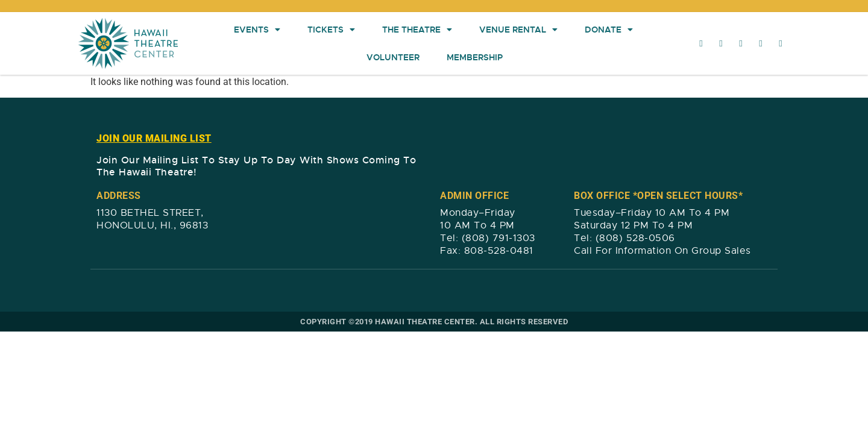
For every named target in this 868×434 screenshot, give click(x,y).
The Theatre (417, 30)
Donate (609, 30)
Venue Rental (518, 30)
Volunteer (393, 57)
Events (257, 30)
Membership (475, 57)
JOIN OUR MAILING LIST (154, 138)
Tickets (331, 30)
